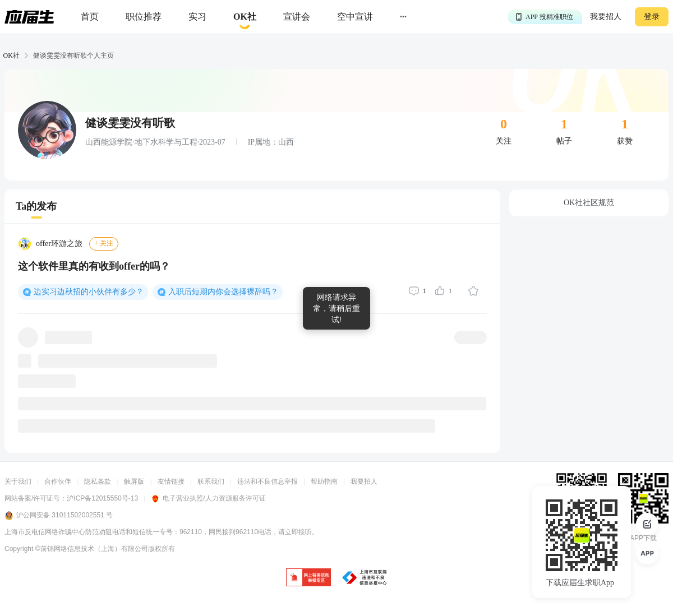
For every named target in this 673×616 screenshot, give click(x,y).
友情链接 (171, 481)
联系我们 (211, 481)
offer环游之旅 (59, 244)
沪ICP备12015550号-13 (102, 498)
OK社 (11, 55)
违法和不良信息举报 (268, 481)
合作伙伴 (58, 481)
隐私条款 (98, 481)
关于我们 (18, 481)
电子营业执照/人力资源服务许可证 (208, 498)
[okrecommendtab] (245, 17)
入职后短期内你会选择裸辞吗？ (223, 292)
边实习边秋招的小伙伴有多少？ (89, 292)
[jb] (308, 578)
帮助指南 (324, 481)
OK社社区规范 (589, 203)
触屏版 (134, 481)
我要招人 (606, 17)
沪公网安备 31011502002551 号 (59, 516)
